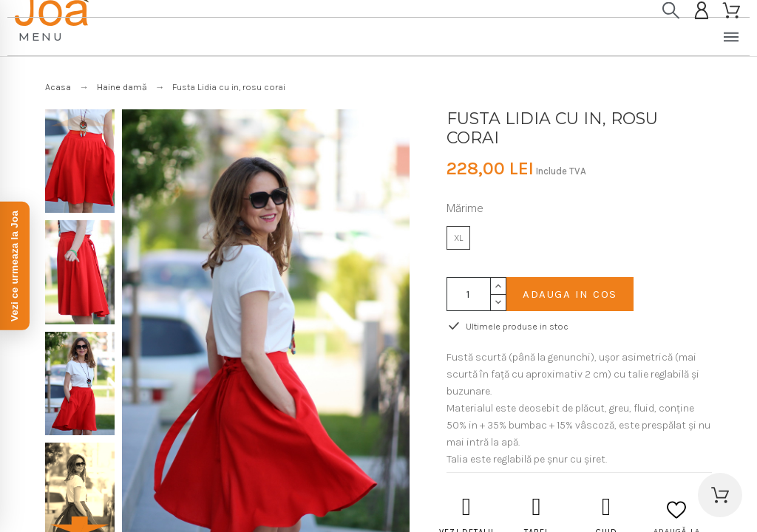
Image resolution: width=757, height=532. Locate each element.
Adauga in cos (570, 294)
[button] (720, 495)
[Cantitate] (469, 294)
